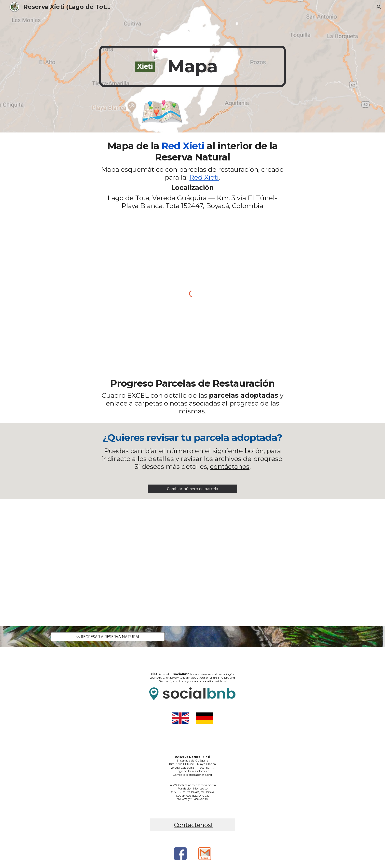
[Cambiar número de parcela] (192, 489)
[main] (192, 66)
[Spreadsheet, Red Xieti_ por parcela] (192, 555)
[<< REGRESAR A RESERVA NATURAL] (108, 637)
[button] (379, 7)
